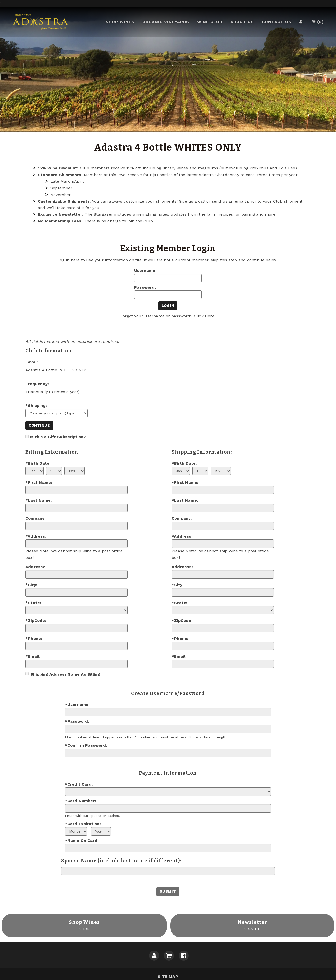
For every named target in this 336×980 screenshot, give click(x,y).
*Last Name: (39, 500)
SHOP (84, 925)
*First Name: (39, 482)
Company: (36, 518)
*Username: (77, 705)
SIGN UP (252, 925)
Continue (39, 425)
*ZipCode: (36, 621)
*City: (31, 585)
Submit (168, 891)
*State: (33, 603)
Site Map (168, 977)
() (320, 23)
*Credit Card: (79, 784)
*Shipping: (36, 405)
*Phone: (34, 639)
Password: (145, 287)
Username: (145, 270)
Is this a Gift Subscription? (58, 437)
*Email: (33, 656)
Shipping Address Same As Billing (63, 674)
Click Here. (205, 316)
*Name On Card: (82, 841)
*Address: (36, 536)
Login (168, 306)
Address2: (36, 567)
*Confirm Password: (86, 745)
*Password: (77, 721)
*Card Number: (81, 801)
